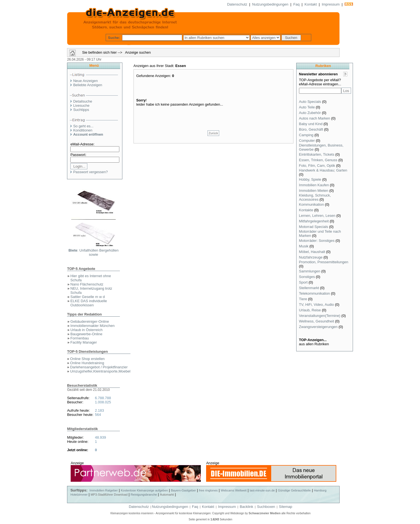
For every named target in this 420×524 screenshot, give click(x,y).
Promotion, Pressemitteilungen (324, 262)
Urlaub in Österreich (87, 330)
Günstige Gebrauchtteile (294, 490)
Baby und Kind (311, 124)
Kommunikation (312, 204)
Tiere (303, 299)
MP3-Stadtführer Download (109, 495)
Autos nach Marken (315, 118)
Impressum (331, 4)
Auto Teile (307, 107)
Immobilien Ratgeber (104, 490)
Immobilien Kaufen (314, 185)
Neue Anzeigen (85, 81)
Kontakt (311, 4)
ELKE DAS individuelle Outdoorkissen (89, 303)
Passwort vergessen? (90, 172)
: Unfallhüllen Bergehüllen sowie (93, 252)
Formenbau (80, 338)
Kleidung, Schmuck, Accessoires (315, 197)
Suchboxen (266, 507)
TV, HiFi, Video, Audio (317, 305)
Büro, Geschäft (311, 129)
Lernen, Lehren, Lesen (317, 216)
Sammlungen (310, 271)
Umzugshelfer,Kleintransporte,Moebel (100, 371)
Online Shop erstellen (87, 359)
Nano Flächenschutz (87, 284)
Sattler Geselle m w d (88, 297)
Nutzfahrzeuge (311, 257)
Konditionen (83, 130)
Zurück (213, 133)
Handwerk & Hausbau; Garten (323, 170)
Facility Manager (84, 342)
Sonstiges (307, 277)
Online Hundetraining (87, 363)
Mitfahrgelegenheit (314, 221)
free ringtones (208, 490)
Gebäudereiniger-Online (90, 321)
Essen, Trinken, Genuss (318, 160)
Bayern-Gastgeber (184, 490)
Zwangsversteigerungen (318, 327)
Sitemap (286, 507)
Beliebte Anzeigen (88, 85)
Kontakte (306, 210)
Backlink (246, 507)
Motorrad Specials (314, 227)
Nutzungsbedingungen (270, 4)
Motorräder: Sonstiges (317, 241)
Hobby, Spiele (310, 179)
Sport (303, 282)
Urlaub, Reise (310, 310)
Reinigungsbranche (144, 495)
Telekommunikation (314, 293)
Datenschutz (237, 4)
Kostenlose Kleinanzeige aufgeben (144, 490)
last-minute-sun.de (262, 490)
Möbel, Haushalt (312, 252)
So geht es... (83, 126)
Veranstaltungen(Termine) (320, 316)
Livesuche (81, 105)
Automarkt (167, 495)
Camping (306, 135)
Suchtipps (81, 110)
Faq (297, 4)
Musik (304, 246)
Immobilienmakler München (92, 326)
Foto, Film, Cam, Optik (317, 166)
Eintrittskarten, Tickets (317, 154)
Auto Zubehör (310, 113)
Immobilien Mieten (314, 191)
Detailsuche (83, 101)
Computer (307, 141)
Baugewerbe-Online (86, 334)
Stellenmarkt (309, 288)
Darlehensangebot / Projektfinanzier (99, 367)
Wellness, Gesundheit (317, 321)
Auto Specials (310, 102)
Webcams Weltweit (234, 490)
